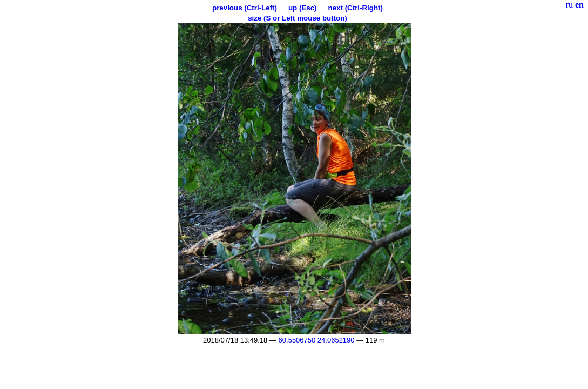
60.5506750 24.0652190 (317, 340)
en (579, 5)
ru (569, 5)
